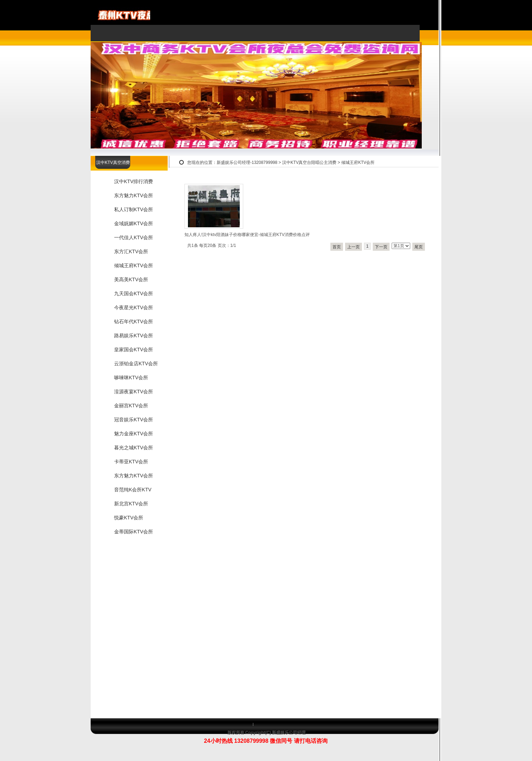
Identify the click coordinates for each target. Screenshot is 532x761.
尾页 (419, 247)
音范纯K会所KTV (133, 490)
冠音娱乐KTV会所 (134, 420)
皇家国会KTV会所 (134, 350)
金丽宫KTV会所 (131, 406)
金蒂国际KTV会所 (134, 532)
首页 (337, 247)
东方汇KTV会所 (131, 251)
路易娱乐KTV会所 (134, 335)
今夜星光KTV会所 (134, 307)
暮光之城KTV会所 (134, 448)
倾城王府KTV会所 (358, 162)
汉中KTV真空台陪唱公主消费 (309, 162)
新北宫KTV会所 (131, 504)
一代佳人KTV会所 (134, 237)
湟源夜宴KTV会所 (134, 392)
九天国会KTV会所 (134, 293)
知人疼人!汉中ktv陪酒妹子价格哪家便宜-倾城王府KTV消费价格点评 (247, 235)
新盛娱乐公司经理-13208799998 (247, 162)
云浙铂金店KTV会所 (136, 364)
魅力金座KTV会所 (134, 434)
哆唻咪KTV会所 (131, 378)
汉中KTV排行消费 (134, 181)
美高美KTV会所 (131, 279)
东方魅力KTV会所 (134, 195)
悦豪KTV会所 (129, 518)
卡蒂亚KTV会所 (131, 462)
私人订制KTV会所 (134, 209)
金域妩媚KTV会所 (134, 223)
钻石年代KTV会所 (134, 321)
